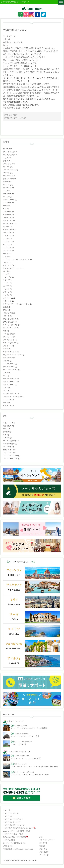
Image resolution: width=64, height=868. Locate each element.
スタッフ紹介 (44, 852)
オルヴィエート (9, 200)
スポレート (7, 235)
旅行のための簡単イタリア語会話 (14, 837)
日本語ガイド (8, 450)
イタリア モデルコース (11, 813)
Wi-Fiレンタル (8, 846)
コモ (5, 331)
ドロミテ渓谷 (8, 334)
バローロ (6, 316)
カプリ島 (23, 118)
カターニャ (7, 217)
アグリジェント (9, 340)
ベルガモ (6, 262)
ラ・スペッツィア (10, 379)
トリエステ (7, 399)
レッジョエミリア (10, 352)
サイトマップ (44, 855)
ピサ (5, 209)
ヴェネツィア (8, 155)
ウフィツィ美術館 (10, 441)
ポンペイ (6, 226)
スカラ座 (6, 438)
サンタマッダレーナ (10, 393)
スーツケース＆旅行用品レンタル (14, 843)
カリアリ (6, 286)
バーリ (6, 271)
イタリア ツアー (9, 816)
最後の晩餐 (7, 426)
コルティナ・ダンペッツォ (13, 396)
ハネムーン (7, 423)
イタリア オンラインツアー (12, 822)
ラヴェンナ (7, 247)
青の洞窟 (6, 432)
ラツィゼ (6, 390)
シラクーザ (7, 250)
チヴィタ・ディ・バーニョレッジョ (16, 259)
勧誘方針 (42, 846)
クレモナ (6, 295)
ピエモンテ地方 (9, 229)
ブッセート (7, 346)
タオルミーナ (8, 179)
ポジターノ (7, 176)
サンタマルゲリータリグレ (13, 268)
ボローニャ (7, 188)
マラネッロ (7, 301)
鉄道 (5, 435)
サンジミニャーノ (10, 328)
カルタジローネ (9, 367)
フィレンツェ (8, 152)
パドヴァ (6, 253)
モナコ (6, 402)
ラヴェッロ (7, 241)
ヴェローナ (7, 194)
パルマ (6, 349)
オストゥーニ (8, 298)
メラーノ (6, 292)
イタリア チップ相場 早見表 (13, 834)
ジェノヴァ (7, 232)
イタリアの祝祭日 (9, 840)
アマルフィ (14, 118)
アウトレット (8, 453)
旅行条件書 (43, 843)
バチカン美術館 (9, 444)
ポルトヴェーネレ (10, 382)
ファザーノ (7, 211)
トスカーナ (7, 203)
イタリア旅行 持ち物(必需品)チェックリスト (18, 828)
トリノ (6, 191)
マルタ (6, 256)
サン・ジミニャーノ (10, 370)
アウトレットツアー (10, 456)
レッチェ (6, 244)
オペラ (6, 429)
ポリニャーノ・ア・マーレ (13, 355)
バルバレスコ (8, 313)
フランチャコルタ (10, 319)
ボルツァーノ (8, 220)
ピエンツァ (7, 405)
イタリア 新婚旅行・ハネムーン (14, 825)
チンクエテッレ (9, 223)
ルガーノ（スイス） (10, 325)
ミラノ (6, 158)
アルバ (6, 310)
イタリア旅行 (8, 810)
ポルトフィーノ (9, 385)
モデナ (6, 206)
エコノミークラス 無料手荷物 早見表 (17, 831)
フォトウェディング (10, 459)
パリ (5, 376)
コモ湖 (6, 307)
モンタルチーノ (9, 364)
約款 (41, 837)
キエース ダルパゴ (10, 343)
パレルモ (6, 197)
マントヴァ (7, 277)
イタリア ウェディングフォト (13, 819)
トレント (6, 289)
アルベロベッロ (9, 170)
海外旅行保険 (18, 849)
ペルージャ (7, 214)
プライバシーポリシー (47, 840)
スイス (6, 388)
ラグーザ (6, 280)
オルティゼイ (8, 265)
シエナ (6, 182)
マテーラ (6, 173)
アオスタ (6, 361)
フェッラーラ (8, 337)
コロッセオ (7, 447)
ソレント (6, 185)
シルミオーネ (8, 358)
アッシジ (6, 238)
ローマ (6, 149)
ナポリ (6, 161)
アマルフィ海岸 (9, 322)
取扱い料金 (43, 849)
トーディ (6, 283)
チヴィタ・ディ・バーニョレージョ (16, 304)
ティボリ (6, 274)
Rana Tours (19, 860)
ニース (6, 373)
